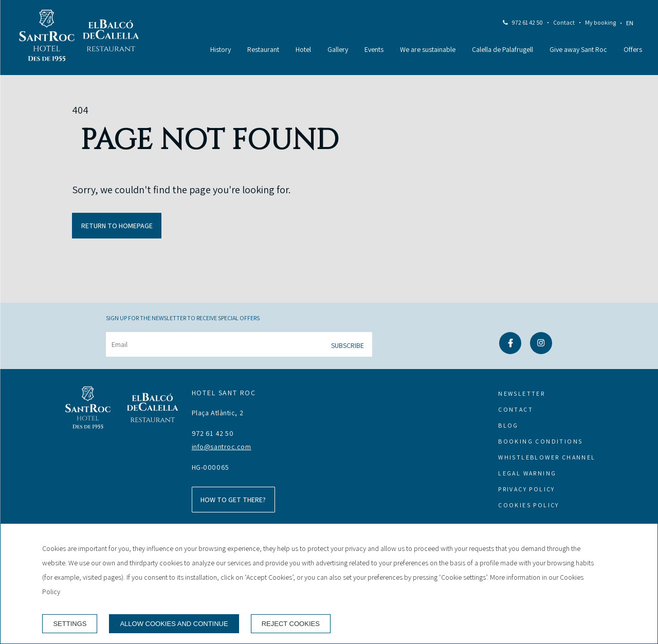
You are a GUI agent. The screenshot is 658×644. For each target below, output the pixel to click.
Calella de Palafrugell (502, 49)
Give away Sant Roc (578, 49)
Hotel (303, 49)
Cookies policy (529, 505)
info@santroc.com (222, 447)
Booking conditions (540, 441)
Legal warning (527, 473)
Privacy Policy (527, 489)
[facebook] (510, 351)
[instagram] (541, 351)
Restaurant (263, 49)
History (221, 49)
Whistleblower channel (547, 457)
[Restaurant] (111, 38)
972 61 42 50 (527, 22)
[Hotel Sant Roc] (47, 38)
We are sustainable (428, 49)
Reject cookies (291, 624)
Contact (564, 22)
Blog (508, 425)
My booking (600, 22)
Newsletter (522, 393)
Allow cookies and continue (174, 624)
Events (374, 49)
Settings (70, 624)
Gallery (338, 49)
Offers (633, 49)
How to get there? (233, 500)
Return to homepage (117, 226)
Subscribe (348, 345)
